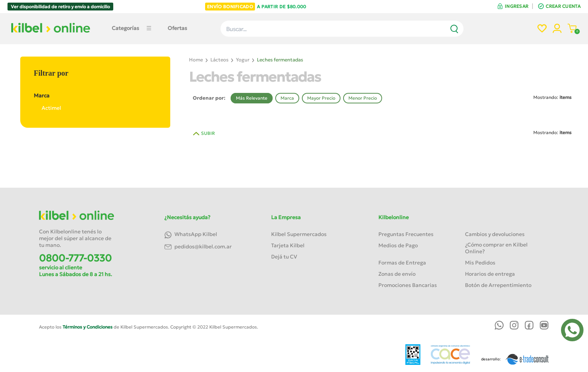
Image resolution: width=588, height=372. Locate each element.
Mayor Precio (321, 98)
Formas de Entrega (402, 263)
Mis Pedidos (480, 263)
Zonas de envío (397, 274)
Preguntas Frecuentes (406, 234)
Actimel (47, 108)
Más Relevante (252, 98)
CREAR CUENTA (563, 6)
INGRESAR (517, 6)
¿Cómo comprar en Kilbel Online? (496, 248)
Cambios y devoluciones (495, 234)
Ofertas (177, 28)
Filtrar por (51, 73)
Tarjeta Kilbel (288, 245)
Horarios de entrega (490, 274)
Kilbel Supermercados (299, 234)
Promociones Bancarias (408, 285)
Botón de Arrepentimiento (498, 285)
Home (196, 60)
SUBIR (208, 133)
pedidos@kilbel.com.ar (198, 247)
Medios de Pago (398, 245)
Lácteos (219, 60)
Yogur (243, 60)
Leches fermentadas (280, 60)
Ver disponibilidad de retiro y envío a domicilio (60, 7)
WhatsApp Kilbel (191, 235)
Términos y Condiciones (88, 327)
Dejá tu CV (284, 257)
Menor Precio (363, 98)
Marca (95, 96)
